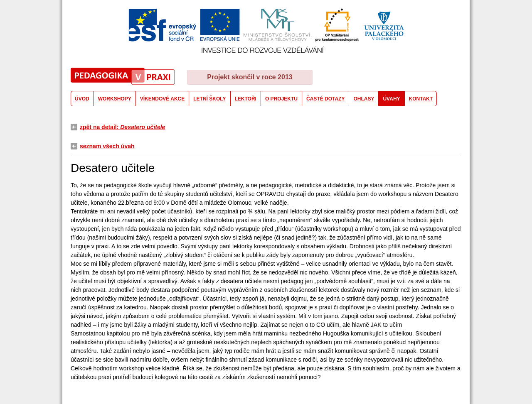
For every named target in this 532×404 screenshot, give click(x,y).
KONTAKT (421, 99)
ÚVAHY (391, 99)
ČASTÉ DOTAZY (325, 99)
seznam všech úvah (107, 146)
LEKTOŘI (246, 99)
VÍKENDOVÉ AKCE (163, 99)
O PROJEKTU (281, 99)
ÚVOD (82, 99)
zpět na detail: (122, 127)
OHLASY (364, 99)
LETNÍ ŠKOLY (209, 99)
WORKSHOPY (115, 99)
